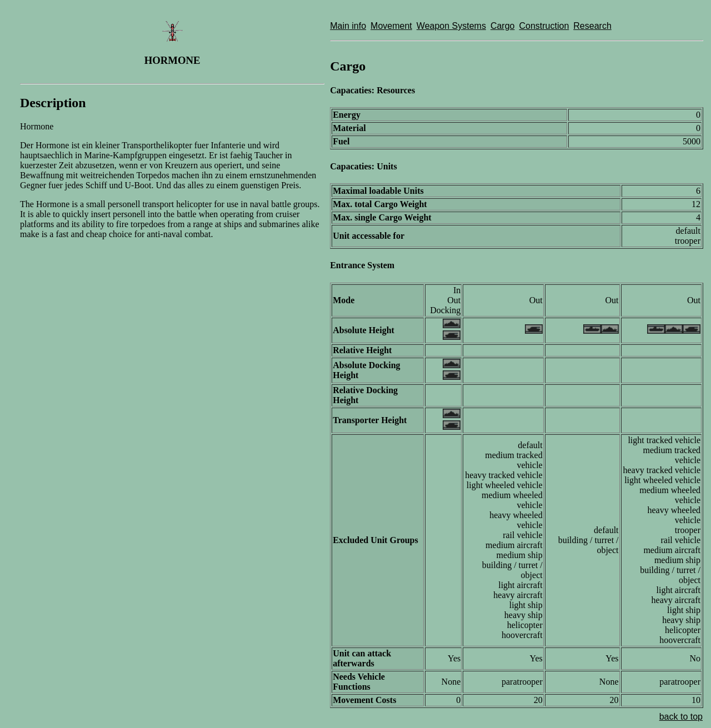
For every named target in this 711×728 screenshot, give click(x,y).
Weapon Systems (451, 26)
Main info (348, 26)
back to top (681, 717)
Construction (544, 26)
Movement (391, 26)
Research (592, 26)
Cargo (503, 26)
